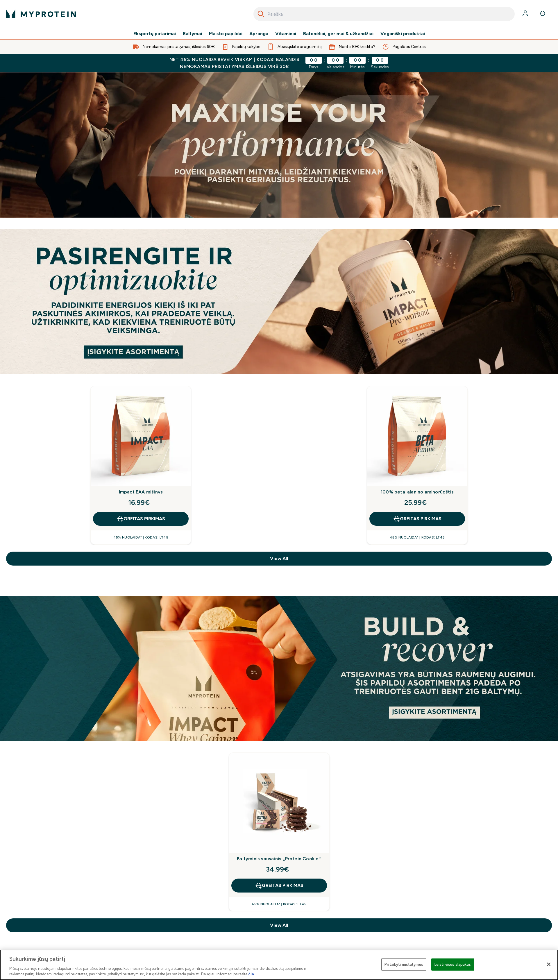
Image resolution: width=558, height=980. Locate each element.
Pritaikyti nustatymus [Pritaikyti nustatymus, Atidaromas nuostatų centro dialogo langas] (404, 964)
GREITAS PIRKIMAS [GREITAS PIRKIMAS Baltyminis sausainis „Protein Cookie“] (279, 886)
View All (279, 558)
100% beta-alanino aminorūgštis (417, 492)
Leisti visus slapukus (453, 964)
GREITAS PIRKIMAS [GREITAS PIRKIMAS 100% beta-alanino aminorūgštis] (417, 519)
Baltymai (192, 34)
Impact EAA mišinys (141, 492)
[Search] (261, 14)
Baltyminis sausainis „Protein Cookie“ (279, 859)
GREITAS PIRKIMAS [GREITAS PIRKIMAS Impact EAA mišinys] (141, 519)
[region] (279, 965)
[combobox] (384, 14)
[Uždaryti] (549, 964)
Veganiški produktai (403, 34)
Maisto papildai (226, 34)
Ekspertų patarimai (155, 34)
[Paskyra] (526, 14)
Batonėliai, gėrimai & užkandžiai (338, 34)
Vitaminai (286, 34)
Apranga (259, 34)
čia (251, 974)
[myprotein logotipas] (41, 14)
